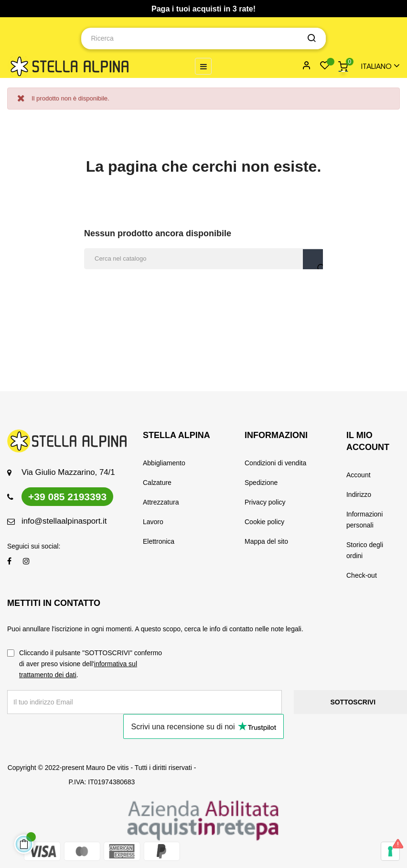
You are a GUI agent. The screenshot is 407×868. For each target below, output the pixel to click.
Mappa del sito (266, 541)
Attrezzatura (161, 502)
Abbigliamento (164, 463)
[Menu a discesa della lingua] (376, 66)
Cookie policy (264, 522)
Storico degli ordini (365, 550)
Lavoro (153, 522)
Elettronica (159, 541)
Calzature (157, 483)
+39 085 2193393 (67, 497)
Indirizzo (359, 494)
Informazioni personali (364, 520)
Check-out (362, 575)
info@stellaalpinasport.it (64, 521)
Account (359, 475)
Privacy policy (265, 502)
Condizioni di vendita (275, 463)
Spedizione (261, 483)
